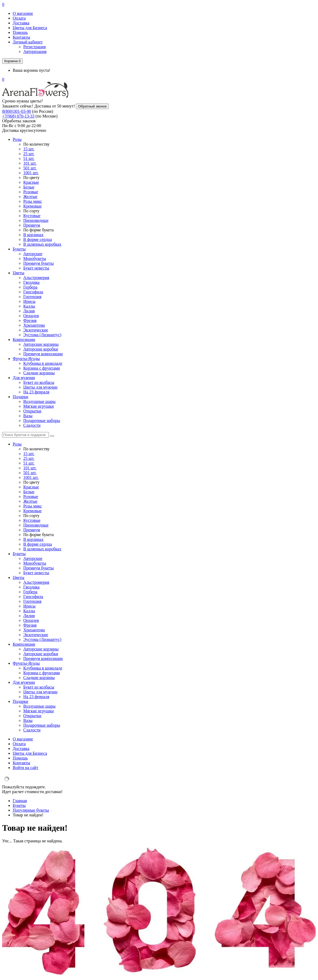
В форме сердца (38, 239)
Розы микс (33, 201)
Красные (31, 182)
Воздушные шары (39, 401)
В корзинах (33, 235)
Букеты (19, 249)
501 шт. (30, 168)
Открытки (32, 411)
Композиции (24, 340)
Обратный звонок (92, 106)
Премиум (32, 225)
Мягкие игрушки (38, 406)
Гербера (30, 287)
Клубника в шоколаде (43, 363)
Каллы (29, 306)
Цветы (19, 273)
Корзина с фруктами (42, 368)
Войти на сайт (25, 768)
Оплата (19, 18)
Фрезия (30, 320)
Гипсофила (33, 292)
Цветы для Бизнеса (30, 28)
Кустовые (32, 216)
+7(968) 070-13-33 (18, 116)
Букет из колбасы (39, 382)
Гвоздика (31, 282)
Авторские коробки (41, 349)
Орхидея (31, 316)
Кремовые (32, 206)
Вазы (28, 416)
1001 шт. (31, 173)
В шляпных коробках (42, 244)
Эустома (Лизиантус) (42, 335)
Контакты (21, 37)
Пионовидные (36, 220)
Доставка (21, 23)
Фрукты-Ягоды (26, 359)
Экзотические (36, 330)
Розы (17, 139)
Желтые (30, 197)
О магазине (23, 13)
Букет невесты (36, 268)
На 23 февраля (36, 392)
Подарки (21, 397)
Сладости (32, 425)
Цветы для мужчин (40, 387)
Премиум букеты (38, 263)
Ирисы (29, 301)
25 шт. (29, 154)
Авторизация (35, 51)
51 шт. (29, 158)
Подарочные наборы (42, 421)
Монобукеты (35, 259)
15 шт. (29, 149)
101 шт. (30, 163)
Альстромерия (36, 278)
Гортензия (32, 297)
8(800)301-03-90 (17, 111)
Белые (29, 187)
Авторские (33, 254)
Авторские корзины (41, 344)
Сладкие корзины (39, 373)
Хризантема (34, 325)
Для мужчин (24, 378)
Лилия (29, 311)
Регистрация (35, 47)
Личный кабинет (28, 42)
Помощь (20, 32)
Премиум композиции (43, 354)
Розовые (31, 192)
